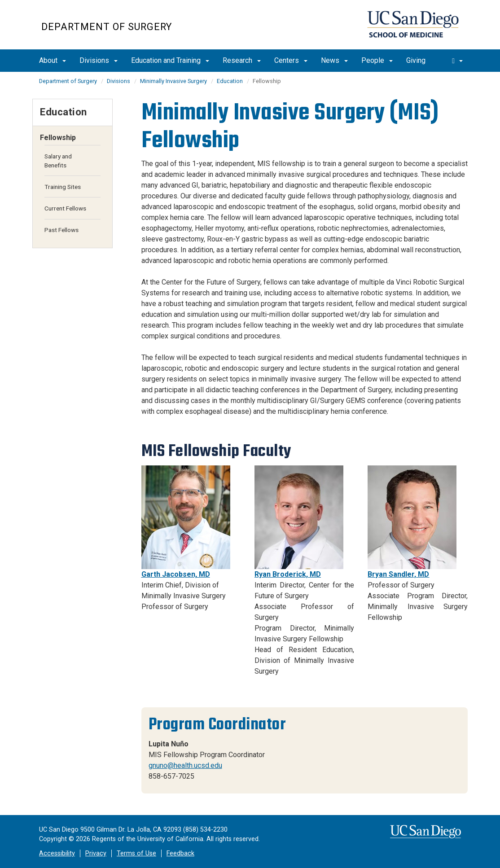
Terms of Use (136, 853)
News (334, 60)
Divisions (99, 60)
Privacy (96, 853)
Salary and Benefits (58, 161)
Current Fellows (65, 208)
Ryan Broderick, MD (288, 574)
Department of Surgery (107, 27)
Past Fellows (61, 230)
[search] (457, 61)
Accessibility (57, 853)
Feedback (180, 853)
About (53, 60)
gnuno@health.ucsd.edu (185, 765)
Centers (291, 60)
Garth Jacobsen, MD (176, 574)
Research (242, 60)
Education (230, 81)
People (377, 60)
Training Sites (63, 187)
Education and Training (170, 60)
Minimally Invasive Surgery (173, 81)
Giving (416, 60)
